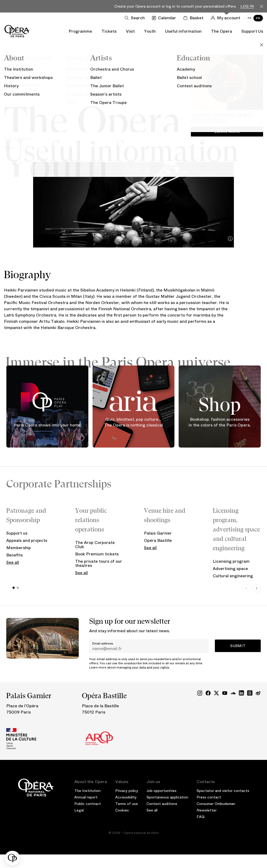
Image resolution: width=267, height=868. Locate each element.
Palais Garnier (158, 533)
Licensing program (231, 561)
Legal (79, 810)
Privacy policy (127, 791)
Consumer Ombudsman (216, 804)
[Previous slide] (246, 588)
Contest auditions (162, 804)
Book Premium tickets (97, 554)
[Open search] (136, 18)
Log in (247, 6)
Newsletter (207, 810)
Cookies (122, 810)
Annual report (86, 797)
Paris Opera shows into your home (47, 425)
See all (13, 562)
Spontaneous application (167, 797)
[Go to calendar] (165, 18)
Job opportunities (162, 791)
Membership (19, 548)
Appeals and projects (27, 540)
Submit (238, 646)
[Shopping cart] (194, 18)
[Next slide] (257, 588)
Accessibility (126, 797)
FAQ (201, 817)
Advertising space (230, 569)
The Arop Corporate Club (95, 545)
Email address (103, 643)
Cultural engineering (233, 576)
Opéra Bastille (158, 540)
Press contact (209, 797)
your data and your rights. (151, 667)
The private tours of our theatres (99, 563)
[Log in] (226, 18)
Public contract (88, 804)
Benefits (14, 555)
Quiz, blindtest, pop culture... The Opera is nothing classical (133, 422)
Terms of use (127, 804)
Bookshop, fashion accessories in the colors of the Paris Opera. (220, 422)
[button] (12, 858)
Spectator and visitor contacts (223, 791)
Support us (17, 533)
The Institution (87, 791)
